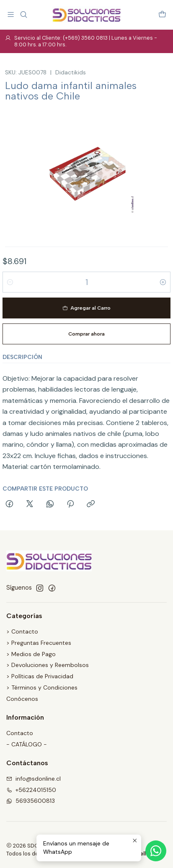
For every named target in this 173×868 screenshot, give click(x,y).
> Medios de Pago (31, 654)
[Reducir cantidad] (10, 282)
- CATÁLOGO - (27, 744)
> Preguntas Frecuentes (39, 643)
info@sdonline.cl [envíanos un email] (34, 779)
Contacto (20, 733)
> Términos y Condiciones (42, 687)
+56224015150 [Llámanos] (31, 790)
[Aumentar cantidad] (163, 282)
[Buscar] (23, 14)
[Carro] (162, 14)
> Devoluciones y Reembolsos (48, 665)
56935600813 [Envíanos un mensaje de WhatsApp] (31, 801)
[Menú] (11, 14)
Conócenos (22, 699)
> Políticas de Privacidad (40, 676)
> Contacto (22, 631)
